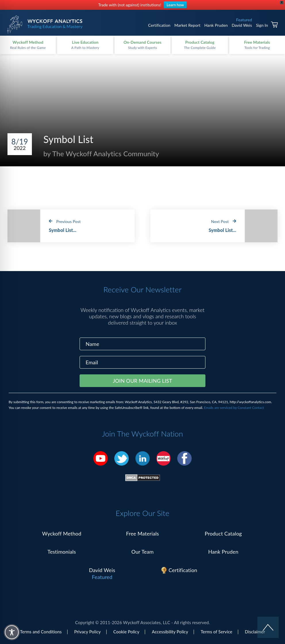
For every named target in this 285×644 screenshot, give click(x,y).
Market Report (187, 25)
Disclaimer (255, 632)
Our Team (142, 552)
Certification (159, 25)
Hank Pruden (216, 25)
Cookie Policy (126, 632)
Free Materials (143, 534)
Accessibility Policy (170, 632)
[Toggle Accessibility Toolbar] (12, 632)
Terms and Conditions (41, 632)
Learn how (175, 5)
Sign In (262, 25)
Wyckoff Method (62, 534)
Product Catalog (223, 534)
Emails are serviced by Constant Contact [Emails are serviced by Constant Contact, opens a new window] (234, 408)
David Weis (242, 25)
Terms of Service (216, 632)
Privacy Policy (87, 632)
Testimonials (62, 552)
